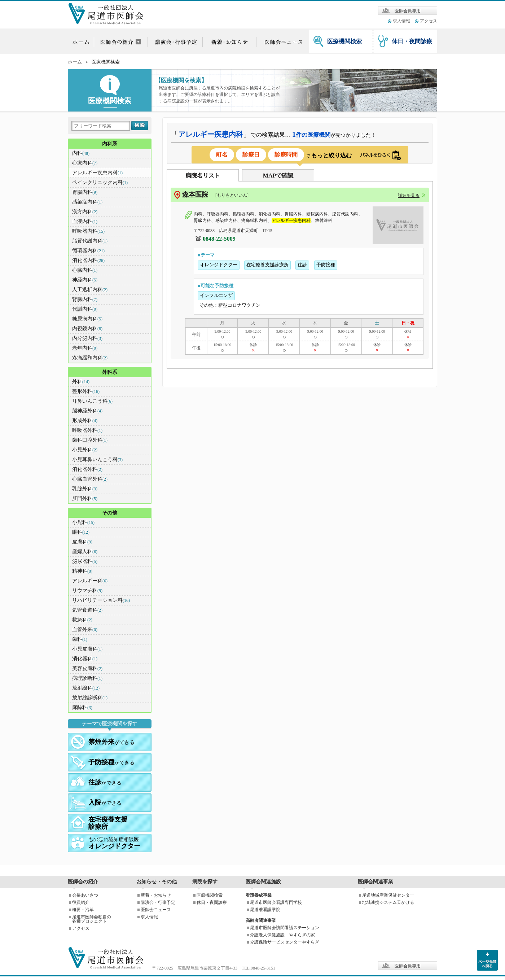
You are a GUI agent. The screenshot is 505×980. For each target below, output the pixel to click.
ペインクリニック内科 (100, 182)
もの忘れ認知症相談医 (114, 843)
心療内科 (85, 163)
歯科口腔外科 (90, 440)
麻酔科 (82, 707)
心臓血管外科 (90, 479)
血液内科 (85, 221)
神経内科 (85, 280)
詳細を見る (409, 196)
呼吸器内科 (88, 231)
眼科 (81, 532)
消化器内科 (88, 260)
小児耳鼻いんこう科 (97, 460)
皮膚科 (82, 542)
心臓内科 (85, 270)
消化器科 (85, 659)
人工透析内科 (90, 290)
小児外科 (85, 450)
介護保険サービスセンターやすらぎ (285, 942)
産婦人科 (85, 552)
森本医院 (195, 194)
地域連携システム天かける (388, 902)
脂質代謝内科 (90, 241)
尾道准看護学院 (265, 910)
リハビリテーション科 (101, 600)
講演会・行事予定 (158, 902)
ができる (111, 742)
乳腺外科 (85, 489)
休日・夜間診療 (412, 41)
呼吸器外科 (87, 430)
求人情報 (401, 21)
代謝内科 (85, 309)
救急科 (82, 620)
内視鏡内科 (87, 329)
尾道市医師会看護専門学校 (276, 902)
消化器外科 (87, 469)
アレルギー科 (90, 581)
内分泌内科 (87, 338)
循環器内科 (88, 251)
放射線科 (86, 688)
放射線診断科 (90, 698)
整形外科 (86, 391)
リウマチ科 (87, 590)
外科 (81, 382)
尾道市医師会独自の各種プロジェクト (92, 919)
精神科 (82, 571)
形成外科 (85, 421)
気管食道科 (87, 610)
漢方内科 (85, 212)
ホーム (75, 62)
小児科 (83, 522)
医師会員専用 (408, 11)
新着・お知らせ (156, 895)
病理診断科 (87, 678)
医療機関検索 (344, 41)
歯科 (80, 639)
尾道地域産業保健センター (388, 895)
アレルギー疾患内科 (97, 173)
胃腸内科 (85, 192)
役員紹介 (81, 902)
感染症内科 (87, 202)
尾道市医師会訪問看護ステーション (285, 928)
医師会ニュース (156, 910)
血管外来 (85, 629)
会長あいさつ (85, 895)
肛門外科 (85, 498)
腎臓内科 (85, 299)
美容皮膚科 (87, 668)
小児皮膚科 (87, 649)
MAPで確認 (278, 176)
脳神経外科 (87, 411)
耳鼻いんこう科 (92, 401)
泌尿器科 (85, 561)
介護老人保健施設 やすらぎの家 (282, 935)
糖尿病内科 (87, 319)
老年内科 (85, 348)
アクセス (429, 21)
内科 (81, 153)
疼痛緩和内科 (90, 358)
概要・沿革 (83, 910)
